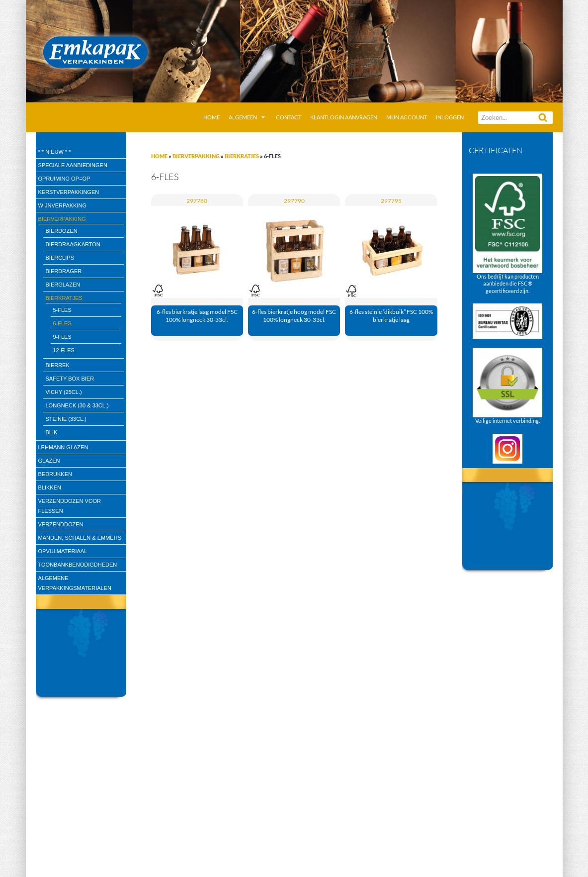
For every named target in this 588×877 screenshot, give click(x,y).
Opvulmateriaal (63, 551)
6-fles (62, 323)
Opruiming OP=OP (64, 179)
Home (211, 117)
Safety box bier (70, 379)
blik (52, 432)
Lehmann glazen (63, 447)
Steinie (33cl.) (66, 419)
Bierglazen (63, 285)
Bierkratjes (242, 156)
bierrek (58, 365)
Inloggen (450, 117)
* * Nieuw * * (55, 152)
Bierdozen (62, 231)
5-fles (62, 310)
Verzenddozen (61, 524)
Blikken (50, 487)
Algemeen (243, 117)
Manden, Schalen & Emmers (80, 538)
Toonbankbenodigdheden (78, 565)
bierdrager (64, 271)
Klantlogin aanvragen (344, 117)
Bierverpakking (196, 156)
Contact (289, 117)
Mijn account (407, 117)
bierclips (60, 258)
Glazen (49, 461)
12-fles (64, 350)
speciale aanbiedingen (73, 165)
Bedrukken (55, 474)
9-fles (62, 337)
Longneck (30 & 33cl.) (77, 405)
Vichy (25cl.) (64, 392)
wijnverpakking (63, 205)
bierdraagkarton (73, 244)
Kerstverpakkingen (69, 192)
